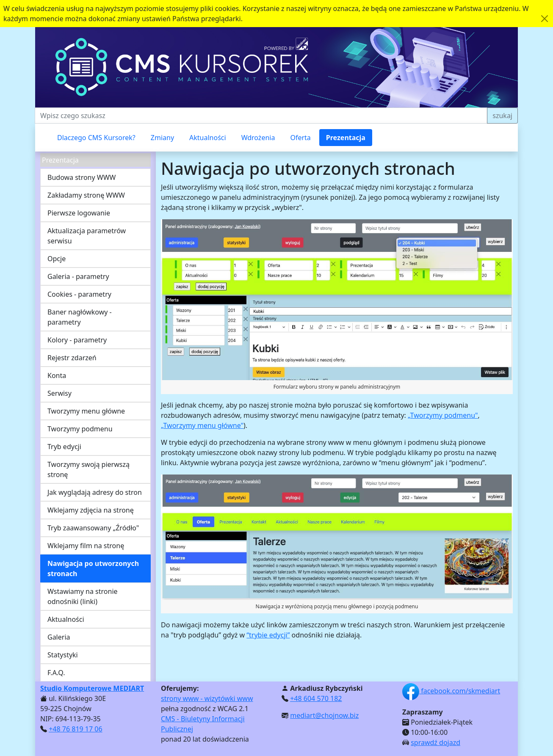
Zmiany (162, 138)
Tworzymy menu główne (86, 411)
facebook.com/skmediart (451, 691)
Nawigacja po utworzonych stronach (93, 568)
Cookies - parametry (79, 294)
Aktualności (208, 138)
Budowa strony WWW (82, 177)
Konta (57, 375)
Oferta (300, 138)
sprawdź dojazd (435, 742)
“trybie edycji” (268, 635)
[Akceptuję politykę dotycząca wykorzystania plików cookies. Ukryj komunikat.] (545, 19)
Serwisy (59, 393)
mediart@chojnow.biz (324, 715)
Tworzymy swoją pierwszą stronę (88, 469)
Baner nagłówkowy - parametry (80, 317)
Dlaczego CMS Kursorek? (96, 138)
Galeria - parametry (78, 276)
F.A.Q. (56, 673)
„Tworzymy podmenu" (443, 415)
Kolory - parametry (77, 340)
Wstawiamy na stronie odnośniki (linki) (83, 596)
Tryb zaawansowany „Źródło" (93, 528)
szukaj (502, 116)
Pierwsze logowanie (79, 213)
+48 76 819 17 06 (75, 729)
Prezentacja (346, 138)
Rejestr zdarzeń (72, 358)
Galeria (59, 637)
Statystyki (63, 655)
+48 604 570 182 (316, 698)
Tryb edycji (64, 447)
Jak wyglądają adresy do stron (95, 492)
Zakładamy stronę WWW (86, 195)
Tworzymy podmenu (80, 429)
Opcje (57, 259)
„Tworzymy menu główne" (202, 425)
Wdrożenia (258, 138)
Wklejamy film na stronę (86, 546)
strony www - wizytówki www (207, 698)
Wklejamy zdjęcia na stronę (91, 510)
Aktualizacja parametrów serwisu (87, 236)
